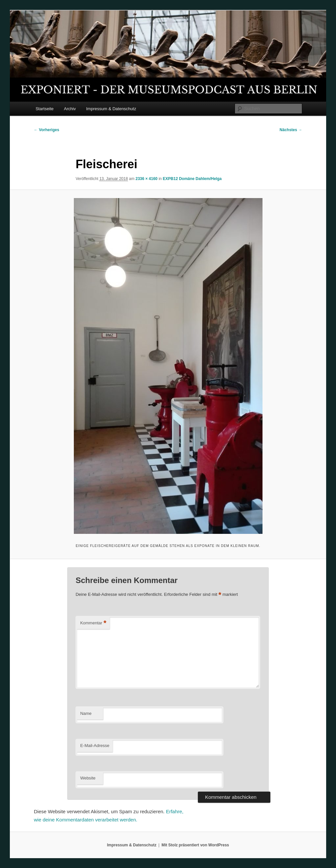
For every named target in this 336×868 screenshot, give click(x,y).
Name (86, 713)
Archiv (70, 109)
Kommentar (93, 623)
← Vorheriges (46, 130)
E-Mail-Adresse (95, 746)
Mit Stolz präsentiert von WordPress (195, 845)
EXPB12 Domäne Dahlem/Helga (192, 179)
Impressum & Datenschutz (111, 109)
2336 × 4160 (147, 179)
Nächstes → (291, 130)
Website (88, 778)
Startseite (44, 109)
